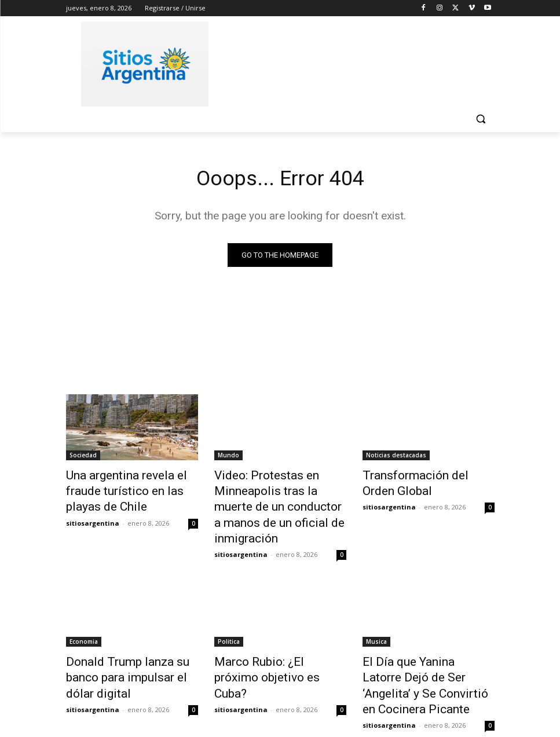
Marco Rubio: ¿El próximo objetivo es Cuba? (269, 641)
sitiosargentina (93, 503)
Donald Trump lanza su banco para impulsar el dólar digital (130, 641)
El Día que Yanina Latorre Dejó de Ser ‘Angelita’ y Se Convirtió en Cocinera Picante (428, 647)
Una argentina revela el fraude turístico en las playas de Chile (132, 482)
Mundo (228, 457)
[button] (481, 119)
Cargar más (280, 700)
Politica (229, 615)
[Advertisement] (359, 62)
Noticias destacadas (396, 457)
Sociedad (83, 457)
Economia (84, 615)
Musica (376, 615)
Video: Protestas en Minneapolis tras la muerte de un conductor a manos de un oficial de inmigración (279, 495)
